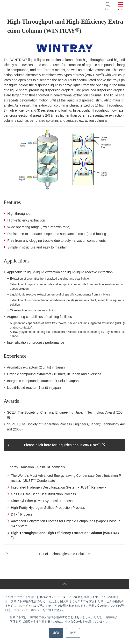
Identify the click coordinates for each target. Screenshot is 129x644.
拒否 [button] (73, 633)
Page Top (64, 584)
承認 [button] (56, 633)
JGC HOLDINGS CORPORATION (53, 6)
